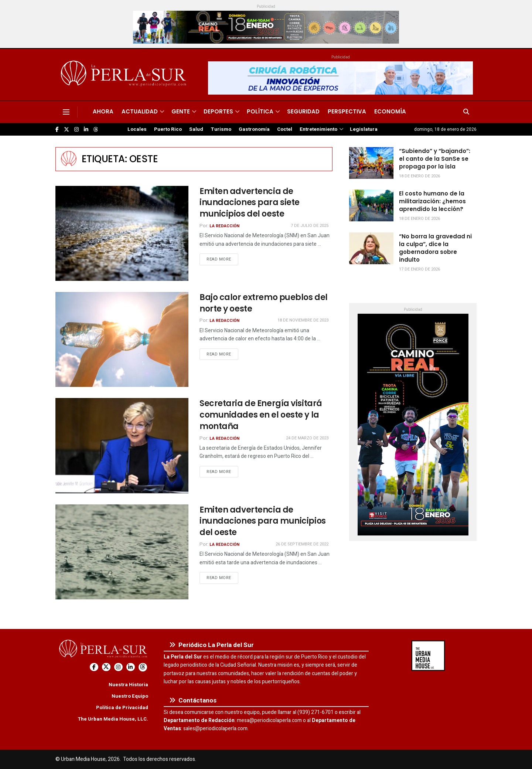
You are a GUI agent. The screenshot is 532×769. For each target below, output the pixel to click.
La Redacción (224, 226)
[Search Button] (466, 112)
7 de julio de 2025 (310, 226)
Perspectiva (347, 111)
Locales (137, 129)
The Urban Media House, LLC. (113, 719)
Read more (222, 259)
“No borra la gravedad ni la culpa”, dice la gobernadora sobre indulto (435, 248)
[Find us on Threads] (96, 130)
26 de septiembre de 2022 (302, 544)
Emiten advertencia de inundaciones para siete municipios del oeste (250, 203)
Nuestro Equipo (130, 696)
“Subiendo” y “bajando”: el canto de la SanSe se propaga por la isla (435, 159)
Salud (196, 129)
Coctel (285, 129)
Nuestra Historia (128, 685)
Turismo (221, 129)
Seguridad (303, 111)
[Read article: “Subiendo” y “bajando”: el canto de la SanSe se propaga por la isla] (371, 163)
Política (260, 111)
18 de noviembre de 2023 (303, 320)
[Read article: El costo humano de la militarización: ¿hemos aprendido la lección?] (371, 205)
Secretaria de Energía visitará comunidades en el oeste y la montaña (261, 415)
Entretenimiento (318, 129)
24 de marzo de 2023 (307, 438)
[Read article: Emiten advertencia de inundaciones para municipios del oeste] (122, 552)
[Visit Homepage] (125, 75)
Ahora (103, 111)
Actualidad (140, 111)
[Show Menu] (66, 112)
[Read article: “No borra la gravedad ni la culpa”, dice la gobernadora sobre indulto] (371, 248)
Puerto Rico (168, 129)
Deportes (218, 111)
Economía (390, 111)
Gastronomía (254, 129)
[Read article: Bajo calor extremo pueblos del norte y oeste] (122, 339)
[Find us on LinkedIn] (86, 130)
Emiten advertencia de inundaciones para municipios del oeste (263, 521)
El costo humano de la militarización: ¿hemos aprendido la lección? (432, 201)
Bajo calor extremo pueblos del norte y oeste (264, 303)
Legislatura (364, 129)
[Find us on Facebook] (57, 130)
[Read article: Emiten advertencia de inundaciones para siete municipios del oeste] (122, 233)
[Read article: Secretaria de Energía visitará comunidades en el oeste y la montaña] (122, 445)
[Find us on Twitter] (66, 130)
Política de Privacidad (122, 707)
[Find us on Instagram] (76, 130)
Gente (181, 111)
